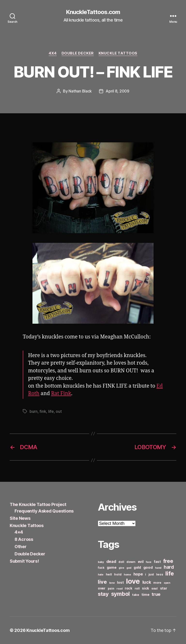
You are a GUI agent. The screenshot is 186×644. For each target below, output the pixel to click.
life (51, 411)
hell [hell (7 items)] (109, 574)
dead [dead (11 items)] (111, 561)
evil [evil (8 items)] (141, 562)
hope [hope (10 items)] (138, 574)
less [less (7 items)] (160, 574)
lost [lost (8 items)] (120, 582)
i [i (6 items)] (146, 574)
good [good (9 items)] (148, 567)
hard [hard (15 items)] (169, 567)
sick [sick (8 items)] (145, 588)
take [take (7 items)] (136, 595)
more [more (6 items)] (157, 583)
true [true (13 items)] (156, 594)
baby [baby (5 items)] (101, 562)
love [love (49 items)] (133, 581)
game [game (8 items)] (112, 567)
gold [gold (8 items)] (137, 567)
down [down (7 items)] (131, 562)
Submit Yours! (24, 561)
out (59, 411)
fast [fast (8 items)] (157, 562)
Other (21, 547)
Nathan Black (80, 91)
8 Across (24, 539)
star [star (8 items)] (164, 588)
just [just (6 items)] (151, 574)
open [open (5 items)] (167, 583)
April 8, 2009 (117, 91)
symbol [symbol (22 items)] (120, 594)
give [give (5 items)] (121, 568)
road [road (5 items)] (119, 589)
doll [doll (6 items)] (121, 562)
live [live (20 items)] (102, 582)
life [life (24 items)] (170, 573)
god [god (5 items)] (129, 568)
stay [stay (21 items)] (103, 594)
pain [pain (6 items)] (111, 588)
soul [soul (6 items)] (155, 588)
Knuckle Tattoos (118, 53)
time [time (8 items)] (145, 594)
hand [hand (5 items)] (158, 568)
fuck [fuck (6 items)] (101, 568)
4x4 (53, 53)
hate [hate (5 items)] (101, 575)
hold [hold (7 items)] (118, 574)
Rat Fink (61, 394)
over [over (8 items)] (102, 588)
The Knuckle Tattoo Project (38, 504)
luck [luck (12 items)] (147, 582)
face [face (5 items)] (149, 562)
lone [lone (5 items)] (112, 583)
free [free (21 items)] (168, 561)
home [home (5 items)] (127, 575)
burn (34, 411)
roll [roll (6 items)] (137, 588)
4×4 (19, 532)
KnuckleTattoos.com (93, 12)
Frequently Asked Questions (44, 511)
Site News (20, 518)
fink (43, 411)
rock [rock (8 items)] (128, 588)
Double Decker (78, 53)
